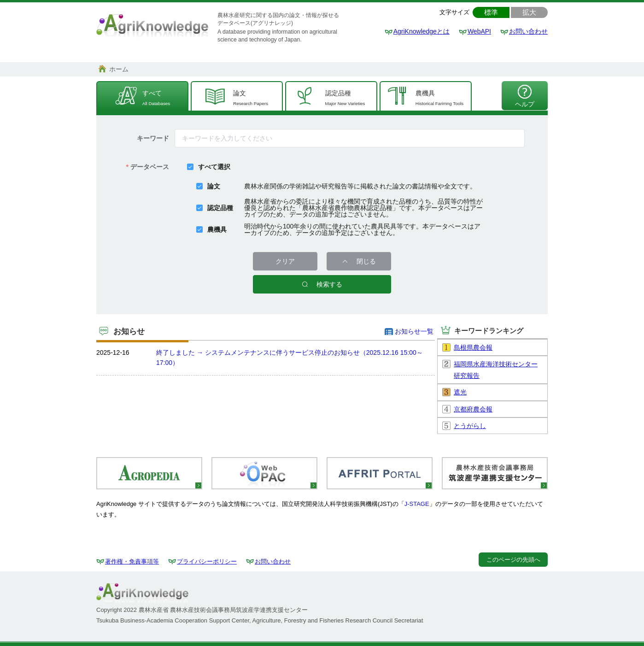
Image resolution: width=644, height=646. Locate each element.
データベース (150, 167)
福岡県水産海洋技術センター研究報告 (496, 370)
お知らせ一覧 (414, 331)
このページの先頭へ (513, 560)
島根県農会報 (473, 347)
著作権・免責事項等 (132, 561)
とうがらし (470, 426)
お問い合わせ (528, 31)
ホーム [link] (119, 69)
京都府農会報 (473, 409)
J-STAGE (417, 504)
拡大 (529, 12)
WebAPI (479, 31)
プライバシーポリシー (207, 561)
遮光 (460, 392)
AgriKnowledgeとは (422, 31)
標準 (491, 12)
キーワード (153, 138)
